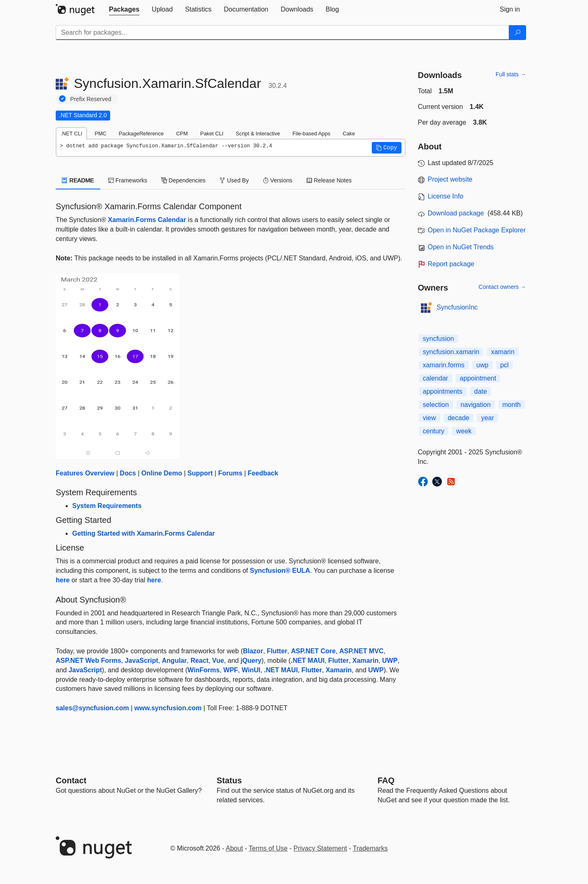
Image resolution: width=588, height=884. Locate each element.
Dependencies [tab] (183, 180)
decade (459, 418)
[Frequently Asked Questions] (386, 780)
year (488, 418)
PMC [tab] (100, 134)
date (481, 391)
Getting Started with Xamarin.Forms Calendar (144, 533)
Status (229, 780)
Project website (450, 179)
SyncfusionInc (457, 307)
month (512, 405)
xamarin (503, 352)
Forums (230, 473)
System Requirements (107, 506)
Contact (71, 780)
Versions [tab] (278, 180)
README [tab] (78, 180)
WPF (231, 670)
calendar (436, 378)
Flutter (277, 651)
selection (436, 405)
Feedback (263, 473)
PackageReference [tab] (141, 134)
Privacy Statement (320, 848)
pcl (504, 365)
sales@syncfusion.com (92, 708)
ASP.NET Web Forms (89, 661)
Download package (456, 213)
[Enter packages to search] (282, 33)
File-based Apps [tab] (312, 134)
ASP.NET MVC (361, 651)
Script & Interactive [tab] (258, 134)
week (464, 431)
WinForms (203, 670)
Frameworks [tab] (128, 180)
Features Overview (85, 473)
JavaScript (141, 661)
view (430, 418)
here (63, 580)
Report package (451, 264)
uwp (482, 365)
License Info (446, 196)
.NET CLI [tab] (71, 134)
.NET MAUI (308, 661)
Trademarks (370, 848)
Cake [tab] (349, 134)
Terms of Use (268, 848)
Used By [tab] (234, 180)
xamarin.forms (444, 365)
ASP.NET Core (313, 651)
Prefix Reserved (91, 99)
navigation (476, 405)
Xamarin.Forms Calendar (147, 220)
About (234, 848)
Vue (218, 661)
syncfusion (439, 339)
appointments (443, 391)
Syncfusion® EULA (280, 571)
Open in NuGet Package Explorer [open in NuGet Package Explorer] (477, 230)
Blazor (253, 651)
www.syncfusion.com (168, 708)
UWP (390, 661)
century (434, 431)
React (200, 661)
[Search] (517, 33)
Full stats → (511, 74)
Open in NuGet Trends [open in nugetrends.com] (461, 247)
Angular (174, 661)
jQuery (251, 661)
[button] (387, 148)
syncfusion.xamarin (451, 352)
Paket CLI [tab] (212, 134)
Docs (128, 473)
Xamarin (365, 661)
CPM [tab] (182, 134)
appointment (478, 378)
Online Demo (162, 473)
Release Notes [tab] (329, 180)
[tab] (124, 9)
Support (200, 473)
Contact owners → (502, 287)
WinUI (251, 670)
